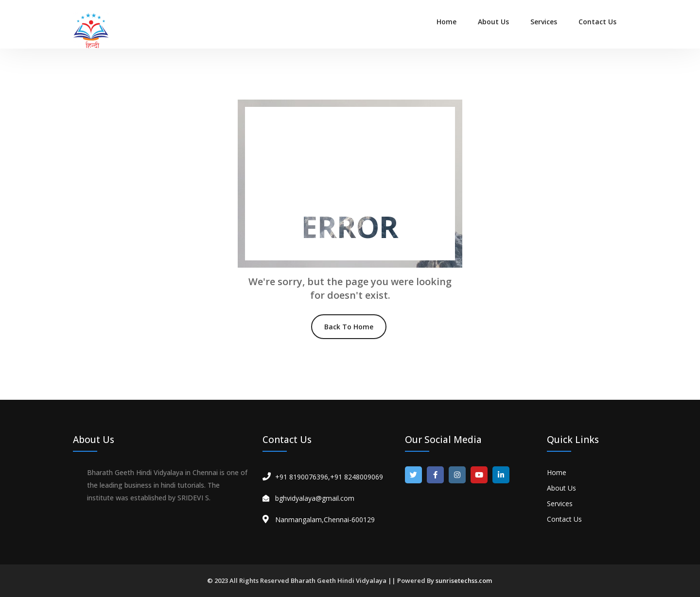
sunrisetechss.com (464, 580)
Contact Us (597, 22)
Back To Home (349, 327)
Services (544, 22)
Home (446, 22)
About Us (493, 22)
